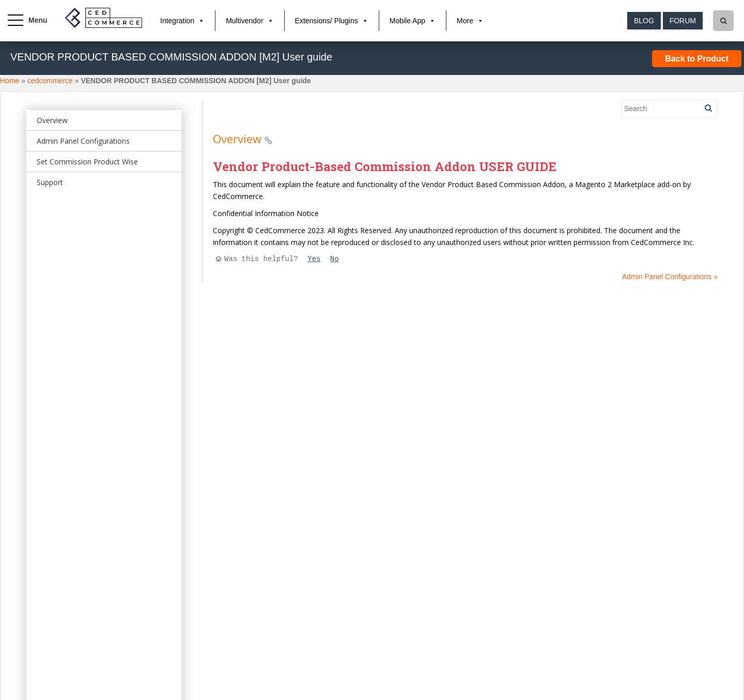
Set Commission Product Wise (87, 162)
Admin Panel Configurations (83, 141)
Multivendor (244, 21)
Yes (314, 259)
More (465, 21)
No (335, 259)
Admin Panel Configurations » (670, 277)
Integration (177, 21)
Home (10, 81)
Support (50, 182)
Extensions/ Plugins (327, 21)
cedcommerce (50, 81)
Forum (683, 21)
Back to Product (697, 59)
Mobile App (407, 21)
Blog (644, 21)
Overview (52, 120)
